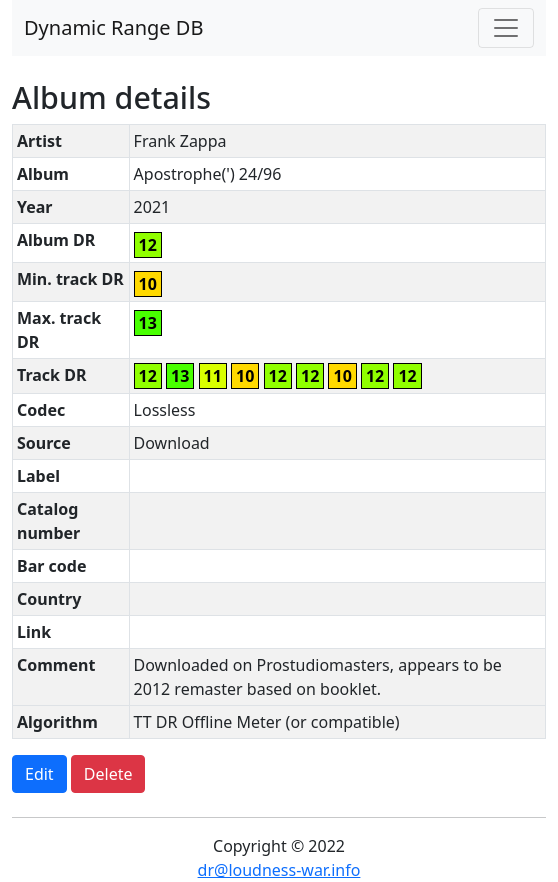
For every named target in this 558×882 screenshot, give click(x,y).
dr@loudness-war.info (279, 870)
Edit (39, 774)
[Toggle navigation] (506, 28)
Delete (108, 774)
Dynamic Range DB (113, 27)
